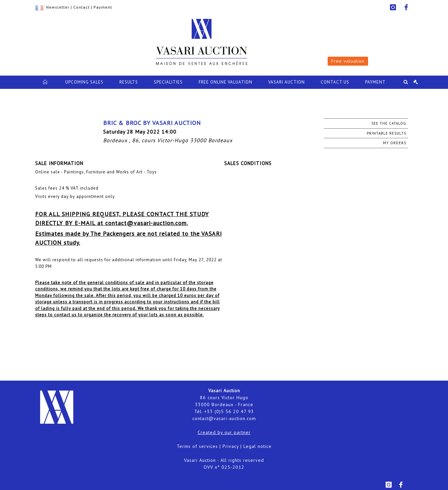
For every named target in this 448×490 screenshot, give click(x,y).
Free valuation (348, 61)
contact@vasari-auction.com (224, 418)
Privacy (231, 446)
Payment (103, 7)
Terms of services (197, 446)
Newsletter (58, 7)
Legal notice (257, 446)
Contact (81, 7)
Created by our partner (224, 432)
